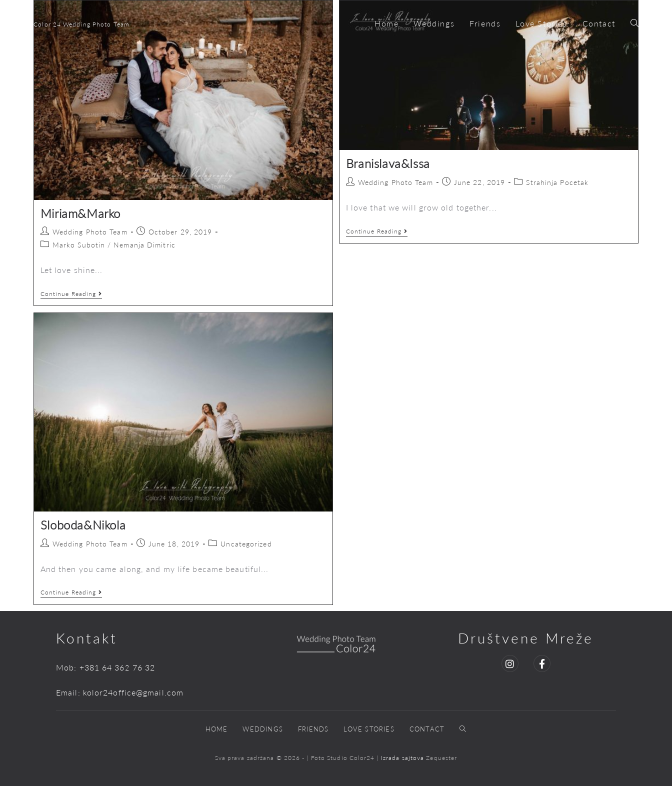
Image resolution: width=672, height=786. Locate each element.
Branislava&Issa (388, 163)
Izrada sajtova (404, 758)
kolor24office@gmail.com (133, 692)
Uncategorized (246, 544)
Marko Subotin (79, 245)
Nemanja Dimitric (144, 245)
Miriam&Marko (80, 213)
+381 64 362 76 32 (117, 667)
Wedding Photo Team (90, 232)
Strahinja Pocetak (557, 182)
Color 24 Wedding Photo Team (81, 24)
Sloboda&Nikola (83, 525)
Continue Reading (71, 294)
